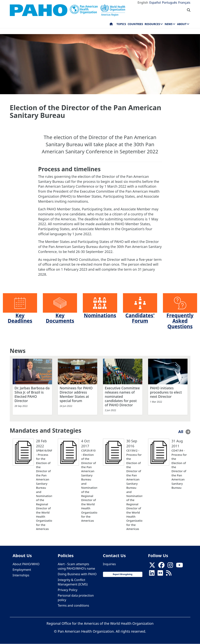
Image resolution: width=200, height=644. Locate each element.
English (143, 3)
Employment (22, 570)
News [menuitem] (168, 24)
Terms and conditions (73, 605)
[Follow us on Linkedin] (152, 574)
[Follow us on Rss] (169, 574)
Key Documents (60, 318)
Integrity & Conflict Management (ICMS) (73, 582)
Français (184, 3)
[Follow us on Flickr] (160, 574)
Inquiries (109, 564)
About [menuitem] (182, 24)
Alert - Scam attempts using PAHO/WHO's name (76, 566)
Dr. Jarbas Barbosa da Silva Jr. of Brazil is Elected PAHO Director (32, 394)
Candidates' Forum (140, 318)
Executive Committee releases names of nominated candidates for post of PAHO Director (122, 396)
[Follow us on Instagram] (170, 566)
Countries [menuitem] (135, 24)
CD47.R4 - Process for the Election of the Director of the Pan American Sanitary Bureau (179, 469)
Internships (21, 575)
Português (170, 3)
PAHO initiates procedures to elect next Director (166, 392)
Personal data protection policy (76, 598)
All (181, 432)
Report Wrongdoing (123, 574)
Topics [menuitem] (121, 24)
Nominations (100, 315)
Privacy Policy (68, 590)
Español (155, 3)
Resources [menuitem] (152, 24)
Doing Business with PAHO (77, 574)
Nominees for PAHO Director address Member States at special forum (76, 394)
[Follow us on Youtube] (179, 566)
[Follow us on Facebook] (161, 566)
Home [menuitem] (111, 25)
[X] (152, 566)
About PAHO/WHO (26, 564)
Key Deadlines (20, 318)
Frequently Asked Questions (180, 321)
